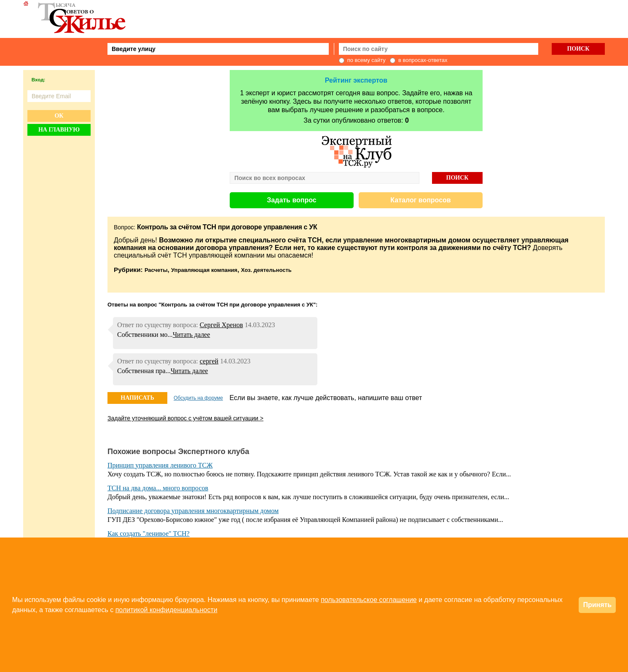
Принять (597, 605)
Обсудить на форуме (198, 398)
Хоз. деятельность (266, 270)
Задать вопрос (291, 200)
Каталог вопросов (420, 200)
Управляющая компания (204, 270)
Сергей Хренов (221, 325)
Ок (59, 116)
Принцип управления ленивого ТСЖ (160, 465)
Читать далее (192, 335)
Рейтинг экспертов (356, 80)
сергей (209, 361)
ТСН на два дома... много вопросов (158, 488)
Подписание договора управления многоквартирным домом (193, 511)
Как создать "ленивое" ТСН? (149, 534)
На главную (59, 130)
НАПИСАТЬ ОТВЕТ (137, 399)
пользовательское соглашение (369, 600)
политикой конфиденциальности (166, 610)
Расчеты (156, 270)
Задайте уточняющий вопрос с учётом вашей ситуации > (185, 418)
